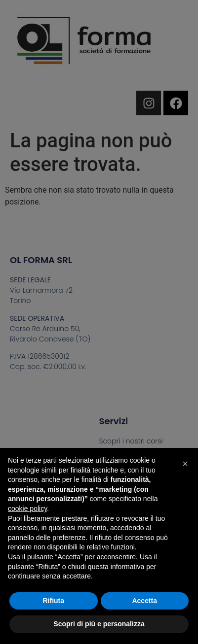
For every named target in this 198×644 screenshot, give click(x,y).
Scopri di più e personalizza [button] (99, 624)
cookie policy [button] (27, 508)
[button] (185, 464)
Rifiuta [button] (53, 601)
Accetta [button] (144, 601)
